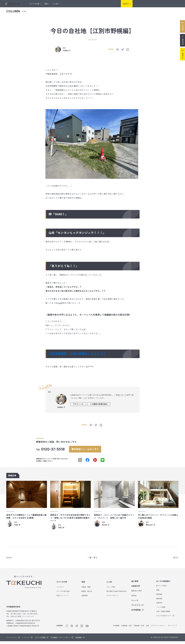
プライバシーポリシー (158, 628)
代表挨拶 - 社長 (139, 628)
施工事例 (69, 4)
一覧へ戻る (93, 560)
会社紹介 (113, 4)
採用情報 (80, 640)
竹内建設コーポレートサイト (62, 640)
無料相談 (159, 601)
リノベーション (142, 4)
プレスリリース (137, 608)
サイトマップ (172, 628)
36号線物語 (137, 613)
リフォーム (154, 4)
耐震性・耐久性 (87, 594)
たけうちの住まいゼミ (165, 618)
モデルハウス (93, 4)
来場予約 (159, 606)
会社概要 (116, 628)
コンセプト (60, 590)
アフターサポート (112, 598)
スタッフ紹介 (111, 590)
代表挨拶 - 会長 (126, 628)
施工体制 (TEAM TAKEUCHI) (116, 594)
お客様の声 (80, 4)
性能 (83, 585)
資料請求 (159, 597)
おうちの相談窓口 (163, 584)
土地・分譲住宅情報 (163, 614)
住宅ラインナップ (63, 598)
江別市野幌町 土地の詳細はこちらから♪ (79, 356)
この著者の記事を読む (99, 406)
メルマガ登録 (161, 610)
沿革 (147, 628)
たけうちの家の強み (63, 594)
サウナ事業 (179, 4)
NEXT (176, 560)
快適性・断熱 (86, 590)
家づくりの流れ (162, 588)
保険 (158, 593)
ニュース (135, 603)
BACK (9, 560)
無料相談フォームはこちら (88, 451)
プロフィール (78, 406)
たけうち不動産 (167, 4)
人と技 (109, 585)
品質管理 (84, 598)
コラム (104, 4)
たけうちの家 (62, 585)
